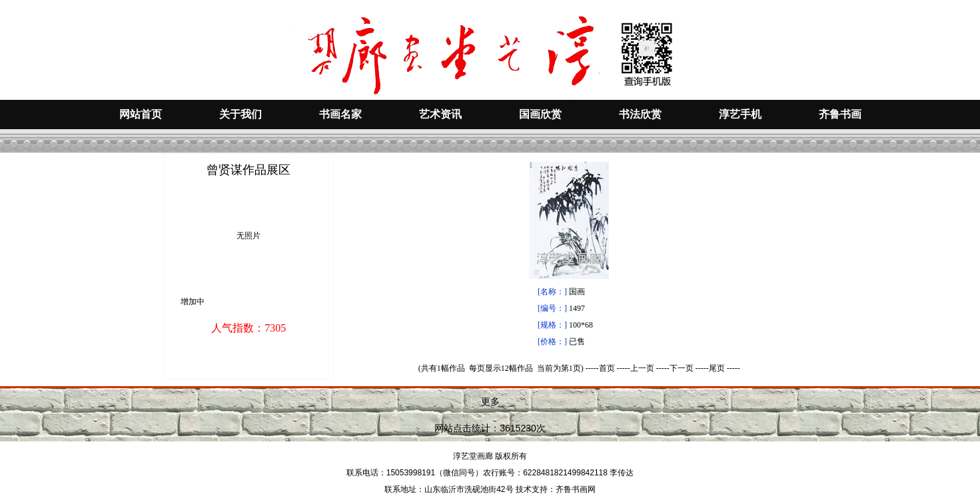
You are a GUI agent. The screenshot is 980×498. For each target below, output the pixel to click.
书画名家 (340, 114)
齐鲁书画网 (576, 489)
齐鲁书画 (840, 114)
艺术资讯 (440, 114)
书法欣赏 (640, 114)
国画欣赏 (540, 114)
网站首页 (141, 114)
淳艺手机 (740, 114)
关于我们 (241, 114)
